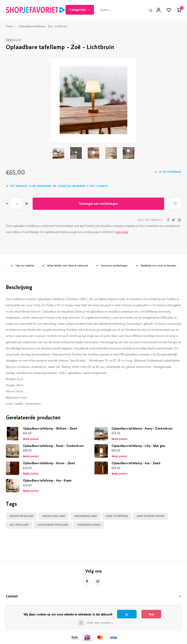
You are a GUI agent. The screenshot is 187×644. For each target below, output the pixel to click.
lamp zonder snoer (150, 516)
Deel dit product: (150, 220)
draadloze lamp (54, 516)
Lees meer (122, 232)
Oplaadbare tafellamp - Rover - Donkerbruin (53, 446)
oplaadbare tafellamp (53, 525)
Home (9, 26)
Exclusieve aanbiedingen (112, 265)
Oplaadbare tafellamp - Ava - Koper (47, 480)
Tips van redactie (22, 265)
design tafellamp (21, 516)
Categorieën (80, 10)
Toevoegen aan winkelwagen (98, 203)
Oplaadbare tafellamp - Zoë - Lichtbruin (43, 26)
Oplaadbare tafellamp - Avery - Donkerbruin (142, 428)
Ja (127, 614)
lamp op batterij (117, 516)
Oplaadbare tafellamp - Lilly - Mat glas (138, 446)
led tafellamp (19, 525)
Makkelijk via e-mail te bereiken (156, 265)
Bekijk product (31, 439)
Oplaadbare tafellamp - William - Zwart (50, 428)
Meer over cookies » (100, 623)
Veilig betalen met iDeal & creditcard (65, 265)
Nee (151, 614)
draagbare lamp (85, 516)
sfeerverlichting (89, 525)
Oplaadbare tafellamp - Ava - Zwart (136, 463)
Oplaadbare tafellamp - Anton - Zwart (49, 463)
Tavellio (14, 40)
